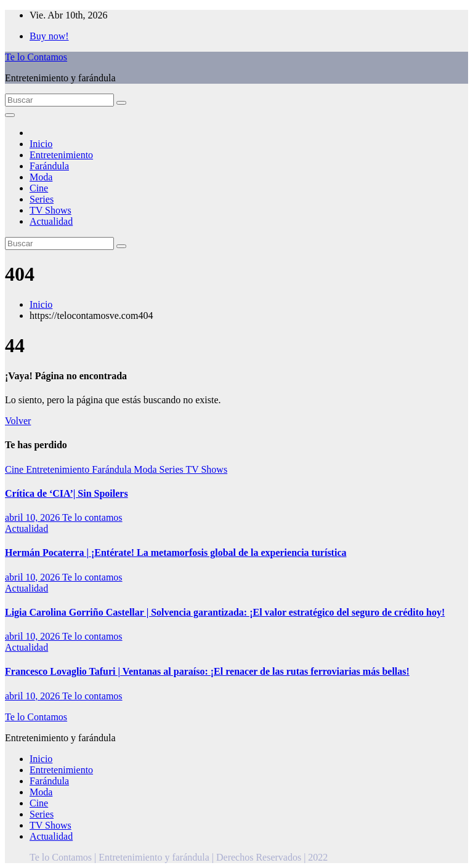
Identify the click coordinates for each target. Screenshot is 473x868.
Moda (41, 177)
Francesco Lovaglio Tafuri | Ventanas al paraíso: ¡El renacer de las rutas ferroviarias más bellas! (207, 671)
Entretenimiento (61, 155)
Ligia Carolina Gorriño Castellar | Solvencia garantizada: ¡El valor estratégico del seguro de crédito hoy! (225, 612)
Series (42, 199)
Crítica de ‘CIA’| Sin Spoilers (67, 493)
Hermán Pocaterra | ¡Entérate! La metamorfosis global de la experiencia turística (176, 553)
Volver (18, 421)
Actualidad (51, 221)
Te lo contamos (92, 517)
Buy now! (49, 36)
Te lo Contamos (36, 57)
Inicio (41, 144)
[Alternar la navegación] (10, 115)
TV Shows (51, 210)
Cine (39, 188)
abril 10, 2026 (34, 517)
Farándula (49, 166)
